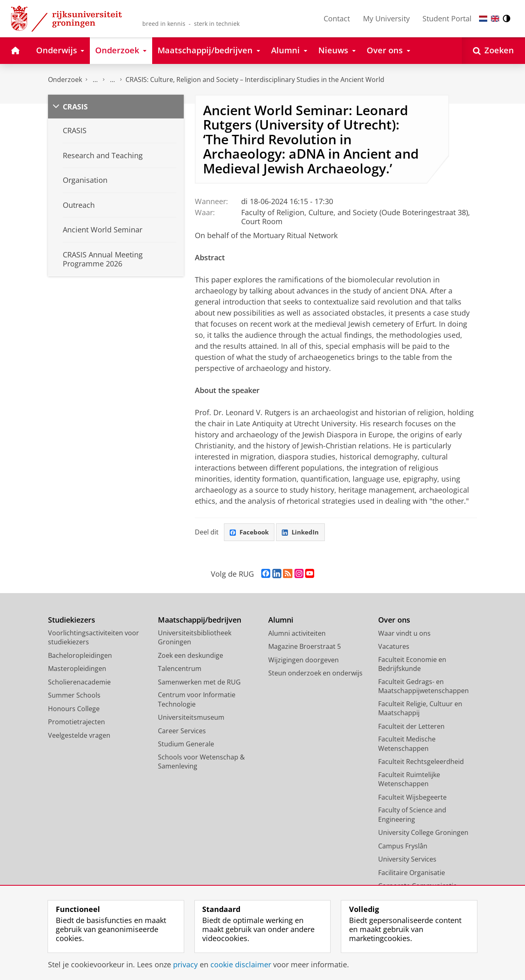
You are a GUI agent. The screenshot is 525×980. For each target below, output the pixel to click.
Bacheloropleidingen (80, 656)
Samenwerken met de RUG (199, 682)
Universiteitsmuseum (191, 718)
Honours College (74, 709)
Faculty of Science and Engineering (412, 815)
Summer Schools (74, 696)
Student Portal (447, 18)
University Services (407, 859)
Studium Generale (186, 744)
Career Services (182, 731)
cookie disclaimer (241, 964)
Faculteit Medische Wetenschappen (407, 744)
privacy (185, 964)
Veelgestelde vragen (79, 736)
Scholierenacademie (79, 682)
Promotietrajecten (76, 722)
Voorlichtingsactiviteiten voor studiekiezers (94, 638)
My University (386, 18)
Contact (337, 18)
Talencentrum (180, 669)
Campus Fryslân (403, 846)
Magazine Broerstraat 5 (305, 647)
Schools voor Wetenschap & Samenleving (201, 762)
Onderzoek (65, 80)
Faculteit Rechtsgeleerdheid (421, 762)
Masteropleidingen (77, 669)
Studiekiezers (72, 620)
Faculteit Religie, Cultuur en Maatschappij (420, 709)
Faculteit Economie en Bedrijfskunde (412, 665)
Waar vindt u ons (404, 634)
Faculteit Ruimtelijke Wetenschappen (409, 780)
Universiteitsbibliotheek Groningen (195, 638)
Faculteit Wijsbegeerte (412, 798)
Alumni (281, 620)
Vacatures (394, 647)
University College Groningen (423, 833)
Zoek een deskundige (191, 656)
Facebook (250, 532)
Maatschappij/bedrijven (200, 620)
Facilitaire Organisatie (412, 873)
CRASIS (75, 107)
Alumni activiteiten (297, 634)
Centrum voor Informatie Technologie (197, 700)
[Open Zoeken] (493, 51)
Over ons (394, 620)
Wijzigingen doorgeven (304, 660)
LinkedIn (304, 532)
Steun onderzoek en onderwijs (315, 673)
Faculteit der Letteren (411, 727)
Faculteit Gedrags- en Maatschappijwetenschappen (423, 687)
